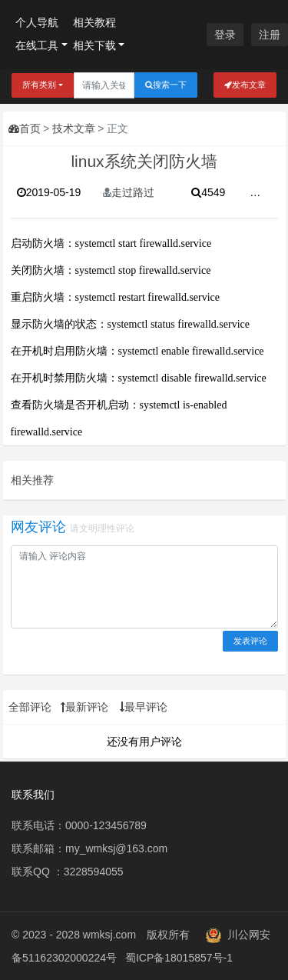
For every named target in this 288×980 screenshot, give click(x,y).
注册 (270, 35)
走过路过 (129, 192)
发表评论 (250, 641)
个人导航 (37, 22)
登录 (225, 35)
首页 (25, 128)
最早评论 (144, 707)
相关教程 (94, 22)
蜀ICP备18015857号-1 (179, 958)
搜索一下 (166, 85)
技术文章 (74, 128)
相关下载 (94, 45)
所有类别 (39, 85)
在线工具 (37, 45)
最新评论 (84, 707)
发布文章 (245, 85)
